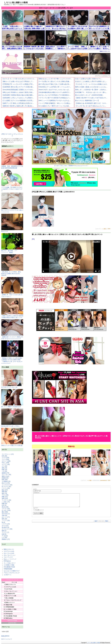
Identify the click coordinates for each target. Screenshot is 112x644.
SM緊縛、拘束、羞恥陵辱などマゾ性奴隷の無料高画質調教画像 (12, 166)
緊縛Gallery (9, 618)
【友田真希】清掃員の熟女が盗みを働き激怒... (18, 95)
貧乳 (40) (4, 519)
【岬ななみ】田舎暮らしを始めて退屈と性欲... (18, 92)
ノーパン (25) (6, 520)
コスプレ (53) (6, 509)
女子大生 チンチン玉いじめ (12, 379)
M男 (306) (5, 480)
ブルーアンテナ (8, 557)
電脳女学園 (9, 605)
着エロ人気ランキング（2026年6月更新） (90, 95)
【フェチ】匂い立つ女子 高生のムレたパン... (91, 106)
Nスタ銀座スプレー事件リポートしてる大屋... (54, 106)
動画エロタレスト (105, 51)
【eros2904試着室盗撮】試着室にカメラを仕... (18, 90)
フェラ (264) (5, 459)
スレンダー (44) (6, 475)
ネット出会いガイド (10, 563)
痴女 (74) (4, 493)
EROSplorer (7, 561)
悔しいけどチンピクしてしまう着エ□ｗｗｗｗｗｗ (12, 210)
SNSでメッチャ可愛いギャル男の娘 (12, 437)
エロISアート (8, 575)
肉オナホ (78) (6, 483)
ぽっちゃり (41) (6, 486)
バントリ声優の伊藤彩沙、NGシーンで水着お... (55, 103)
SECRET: (36, 511)
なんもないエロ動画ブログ (12, 571)
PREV (107, 524)
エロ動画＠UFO (10, 594)
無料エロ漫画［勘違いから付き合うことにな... (91, 87)
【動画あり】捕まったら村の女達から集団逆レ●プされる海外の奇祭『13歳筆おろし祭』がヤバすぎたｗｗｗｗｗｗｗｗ (12, 360)
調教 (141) (5, 497)
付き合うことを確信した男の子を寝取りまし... (91, 81)
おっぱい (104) (6, 510)
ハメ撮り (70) (6, 502)
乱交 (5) (4, 505)
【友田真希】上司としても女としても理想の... (18, 98)
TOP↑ (109, 229)
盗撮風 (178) (5, 473)
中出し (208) (5, 463)
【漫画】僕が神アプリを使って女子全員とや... (91, 98)
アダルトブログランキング (12, 573)
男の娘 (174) (5, 527)
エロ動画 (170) (6, 481)
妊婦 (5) (4, 534)
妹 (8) (3, 522)
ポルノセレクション (10, 555)
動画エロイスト (10, 602)
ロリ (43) (4, 466)
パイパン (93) (6, 488)
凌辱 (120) (5, 498)
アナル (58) (5, 495)
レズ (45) (4, 538)
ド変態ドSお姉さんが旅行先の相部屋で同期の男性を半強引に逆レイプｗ (12, 316)
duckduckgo (9, 611)
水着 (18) (4, 515)
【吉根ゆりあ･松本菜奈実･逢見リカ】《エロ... (91, 103)
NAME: (35, 489)
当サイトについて (7, 639)
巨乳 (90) (4, 456)
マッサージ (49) (6, 500)
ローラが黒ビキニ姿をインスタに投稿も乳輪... (54, 81)
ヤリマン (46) (6, 464)
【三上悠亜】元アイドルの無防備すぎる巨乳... (18, 101)
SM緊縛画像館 (8, 569)
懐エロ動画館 (10, 598)
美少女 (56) (5, 507)
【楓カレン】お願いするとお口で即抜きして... (18, 81)
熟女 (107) (5, 490)
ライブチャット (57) (8, 454)
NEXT (96, 524)
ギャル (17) (5, 526)
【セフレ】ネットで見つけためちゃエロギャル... (19, 79)
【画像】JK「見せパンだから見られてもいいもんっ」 (12, 295)
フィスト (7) (5, 532)
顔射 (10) (4, 469)
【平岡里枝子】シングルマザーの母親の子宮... (18, 84)
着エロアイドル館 (11, 596)
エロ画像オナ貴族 (9, 565)
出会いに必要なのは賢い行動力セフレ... (89, 79)
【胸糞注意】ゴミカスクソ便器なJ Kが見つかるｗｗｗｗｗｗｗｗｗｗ (12, 337)
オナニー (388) (6, 461)
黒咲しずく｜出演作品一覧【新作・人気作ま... (91, 90)
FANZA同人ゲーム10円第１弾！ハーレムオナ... (55, 87)
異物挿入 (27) (6, 539)
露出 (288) (5, 512)
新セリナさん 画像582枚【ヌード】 (87, 101)
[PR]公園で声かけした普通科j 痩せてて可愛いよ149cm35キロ (53, 192)
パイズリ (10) (6, 524)
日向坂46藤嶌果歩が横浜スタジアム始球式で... (55, 92)
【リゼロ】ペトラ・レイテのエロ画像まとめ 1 (91, 84)
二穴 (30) (4, 471)
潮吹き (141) (5, 476)
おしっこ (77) (6, 517)
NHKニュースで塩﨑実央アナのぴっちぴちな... (55, 101)
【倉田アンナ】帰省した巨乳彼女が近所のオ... (18, 103)
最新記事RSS (5, 636)
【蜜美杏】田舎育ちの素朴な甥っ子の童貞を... (18, 106)
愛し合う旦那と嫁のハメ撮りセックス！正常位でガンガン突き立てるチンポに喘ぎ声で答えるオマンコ (67, 234)
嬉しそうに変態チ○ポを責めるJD (12, 398)
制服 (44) (4, 503)
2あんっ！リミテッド (10, 559)
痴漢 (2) (4, 531)
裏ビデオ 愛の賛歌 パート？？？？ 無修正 (12, 251)
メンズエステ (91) (7, 485)
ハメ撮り (104, 229)
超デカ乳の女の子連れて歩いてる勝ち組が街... (54, 84)
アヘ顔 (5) (5, 536)
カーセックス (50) (7, 529)
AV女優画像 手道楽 (9, 567)
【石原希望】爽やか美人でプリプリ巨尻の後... (18, 87)
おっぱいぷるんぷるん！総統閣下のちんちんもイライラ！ (71, 138)
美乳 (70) (4, 468)
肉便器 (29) (5, 478)
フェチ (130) (5, 458)
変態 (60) (4, 492)
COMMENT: (36, 493)
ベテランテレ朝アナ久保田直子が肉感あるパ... (54, 98)
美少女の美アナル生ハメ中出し (12, 418)
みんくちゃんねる (9, 553)
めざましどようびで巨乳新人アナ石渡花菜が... (54, 95)
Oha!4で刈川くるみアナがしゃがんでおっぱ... (54, 90)
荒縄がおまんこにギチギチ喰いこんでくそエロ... (55, 79)
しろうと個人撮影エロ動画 (16, 3)
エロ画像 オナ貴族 (11, 609)
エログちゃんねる (9, 551)
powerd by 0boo (12, 623)
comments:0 (103, 480)
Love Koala (9, 589)
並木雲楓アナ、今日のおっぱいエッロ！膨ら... (91, 92)
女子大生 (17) (6, 514)
